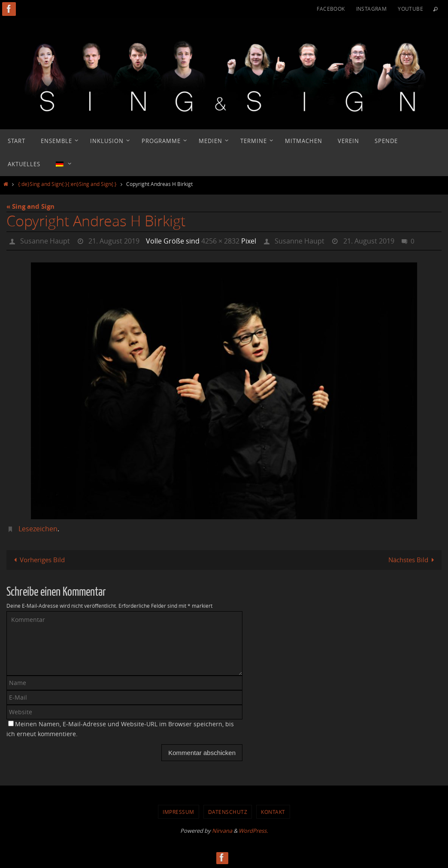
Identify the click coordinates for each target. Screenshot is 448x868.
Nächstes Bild (413, 560)
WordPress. (253, 831)
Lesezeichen (38, 529)
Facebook (331, 9)
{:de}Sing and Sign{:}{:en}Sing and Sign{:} (67, 184)
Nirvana (222, 831)
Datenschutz (228, 812)
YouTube (410, 9)
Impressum (179, 812)
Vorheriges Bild (38, 560)
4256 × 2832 (220, 241)
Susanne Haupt (45, 241)
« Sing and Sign (30, 206)
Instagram (372, 9)
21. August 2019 (114, 241)
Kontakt (273, 812)
